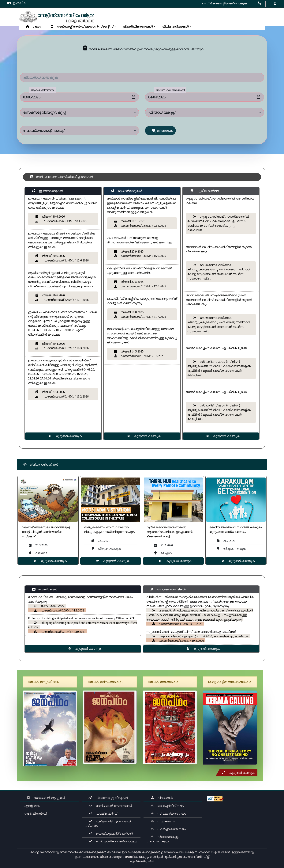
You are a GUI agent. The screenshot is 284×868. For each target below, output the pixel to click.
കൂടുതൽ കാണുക (65, 436)
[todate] (205, 97)
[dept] (79, 112)
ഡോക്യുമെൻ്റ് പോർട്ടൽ (111, 834)
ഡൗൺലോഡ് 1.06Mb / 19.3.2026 (178, 641)
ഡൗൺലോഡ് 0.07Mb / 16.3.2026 (65, 348)
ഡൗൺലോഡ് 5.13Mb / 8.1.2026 (64, 221)
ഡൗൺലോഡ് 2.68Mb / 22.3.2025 (143, 226)
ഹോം (33, 27)
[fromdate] (79, 97)
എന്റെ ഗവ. (31, 806)
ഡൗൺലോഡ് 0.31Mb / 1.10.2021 (60, 632)
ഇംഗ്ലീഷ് (17, 3)
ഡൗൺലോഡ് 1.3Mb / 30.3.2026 (177, 624)
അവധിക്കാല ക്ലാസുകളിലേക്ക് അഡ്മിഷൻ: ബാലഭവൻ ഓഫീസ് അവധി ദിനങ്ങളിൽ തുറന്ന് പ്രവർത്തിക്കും (219, 300)
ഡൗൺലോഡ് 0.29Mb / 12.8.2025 (143, 286)
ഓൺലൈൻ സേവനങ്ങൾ (110, 806)
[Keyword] (142, 77)
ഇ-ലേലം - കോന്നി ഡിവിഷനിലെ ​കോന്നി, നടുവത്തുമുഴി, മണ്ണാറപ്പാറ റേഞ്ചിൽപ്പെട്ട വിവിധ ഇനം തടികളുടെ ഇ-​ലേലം (63, 203)
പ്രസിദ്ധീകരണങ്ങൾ (137, 27)
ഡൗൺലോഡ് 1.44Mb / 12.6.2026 (65, 260)
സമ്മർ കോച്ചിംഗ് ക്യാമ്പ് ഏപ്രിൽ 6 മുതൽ (216, 348)
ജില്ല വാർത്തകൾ (175, 27)
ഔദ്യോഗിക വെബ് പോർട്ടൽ (113, 841)
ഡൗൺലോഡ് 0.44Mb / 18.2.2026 (65, 396)
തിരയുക (162, 131)
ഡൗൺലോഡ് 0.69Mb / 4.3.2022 (59, 610)
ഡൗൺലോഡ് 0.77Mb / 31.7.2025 (143, 317)
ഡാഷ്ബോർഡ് (103, 814)
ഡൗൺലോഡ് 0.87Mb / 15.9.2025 (143, 256)
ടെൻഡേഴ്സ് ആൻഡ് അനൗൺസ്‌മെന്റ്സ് (82, 27)
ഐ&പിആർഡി (35, 814)
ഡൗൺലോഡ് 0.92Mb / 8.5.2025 (142, 356)
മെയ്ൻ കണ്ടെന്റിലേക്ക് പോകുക (224, 3)
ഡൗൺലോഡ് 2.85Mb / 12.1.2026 (65, 300)
